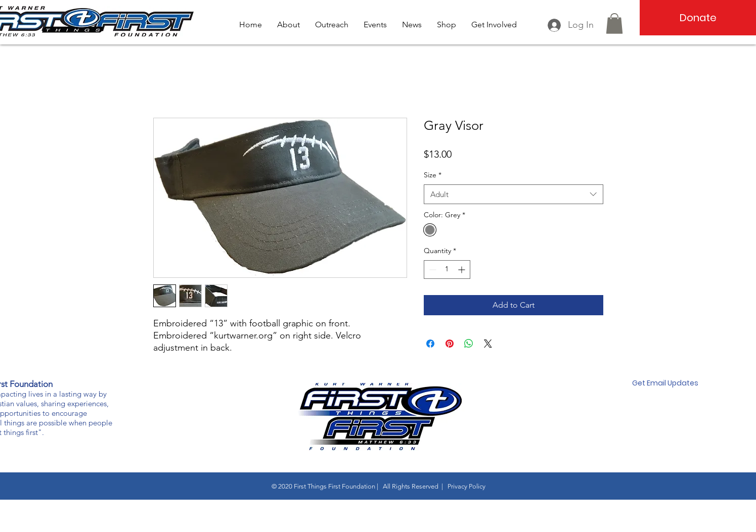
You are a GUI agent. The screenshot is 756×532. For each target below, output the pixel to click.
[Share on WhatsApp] (469, 344)
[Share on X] (488, 344)
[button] (614, 23)
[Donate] (698, 18)
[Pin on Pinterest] (450, 344)
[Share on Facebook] (430, 344)
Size (433, 175)
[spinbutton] (447, 270)
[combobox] (514, 194)
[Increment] (462, 270)
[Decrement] (432, 270)
